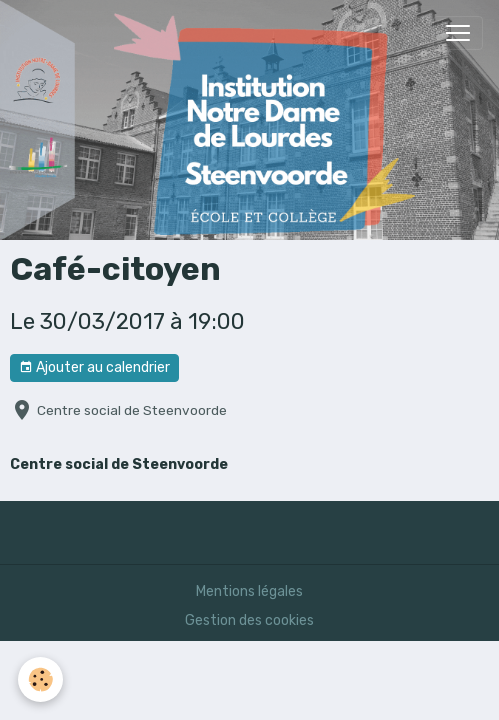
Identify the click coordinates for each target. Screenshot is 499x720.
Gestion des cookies (249, 620)
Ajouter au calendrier (94, 368)
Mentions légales (249, 591)
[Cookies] (40, 679)
